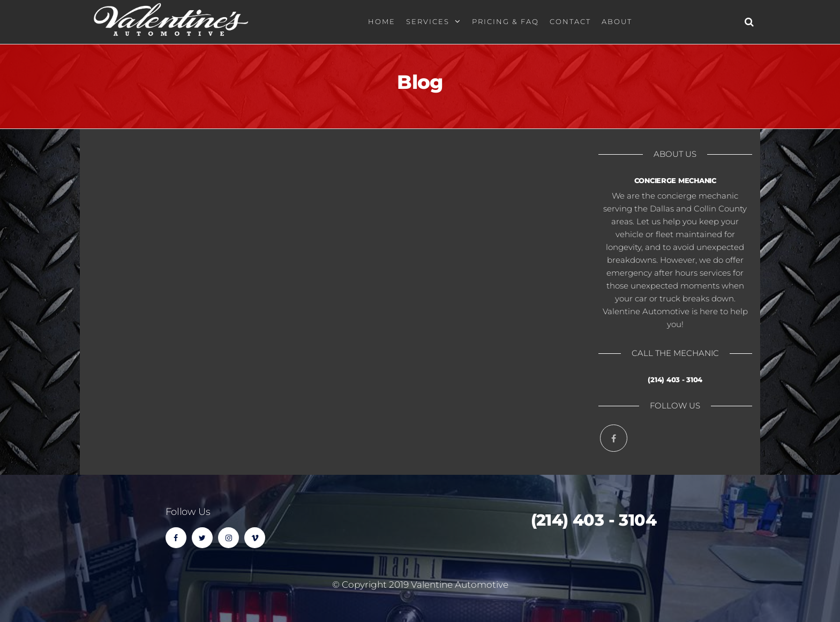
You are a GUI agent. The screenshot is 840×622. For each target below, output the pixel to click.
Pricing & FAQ (505, 21)
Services (428, 21)
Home (382, 21)
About (617, 21)
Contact (570, 21)
